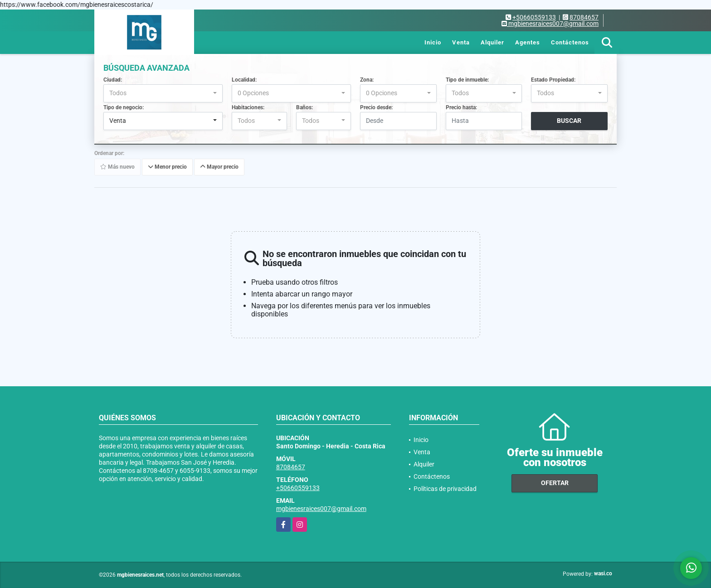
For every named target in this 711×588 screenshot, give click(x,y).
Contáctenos (570, 42)
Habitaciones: (248, 107)
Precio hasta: (461, 107)
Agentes (528, 42)
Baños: (304, 107)
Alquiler (492, 42)
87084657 (584, 17)
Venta (461, 42)
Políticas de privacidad (445, 489)
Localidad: (244, 80)
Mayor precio (219, 167)
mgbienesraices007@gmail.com (321, 509)
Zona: (367, 80)
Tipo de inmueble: (467, 80)
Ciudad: (113, 80)
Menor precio (167, 167)
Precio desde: (376, 107)
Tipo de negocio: (124, 107)
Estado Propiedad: (553, 80)
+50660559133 (534, 17)
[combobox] (163, 93)
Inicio (433, 42)
